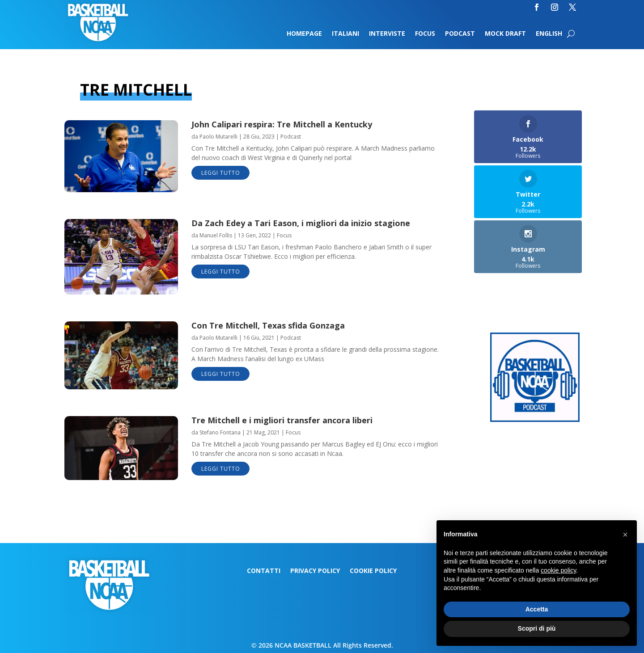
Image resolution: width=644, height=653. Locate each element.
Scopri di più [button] (537, 628)
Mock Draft (505, 34)
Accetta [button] (537, 609)
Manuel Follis (216, 235)
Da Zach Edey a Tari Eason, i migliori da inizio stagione (301, 223)
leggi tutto (221, 173)
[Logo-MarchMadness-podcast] (535, 419)
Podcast (460, 34)
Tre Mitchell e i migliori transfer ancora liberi (282, 420)
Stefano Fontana (220, 432)
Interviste (387, 34)
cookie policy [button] (558, 570)
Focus (425, 34)
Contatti (264, 571)
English (549, 34)
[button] (625, 535)
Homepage (304, 34)
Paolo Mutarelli (218, 137)
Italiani (345, 34)
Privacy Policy (315, 571)
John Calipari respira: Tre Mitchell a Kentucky (282, 124)
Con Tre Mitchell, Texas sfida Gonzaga (268, 325)
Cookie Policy (373, 571)
